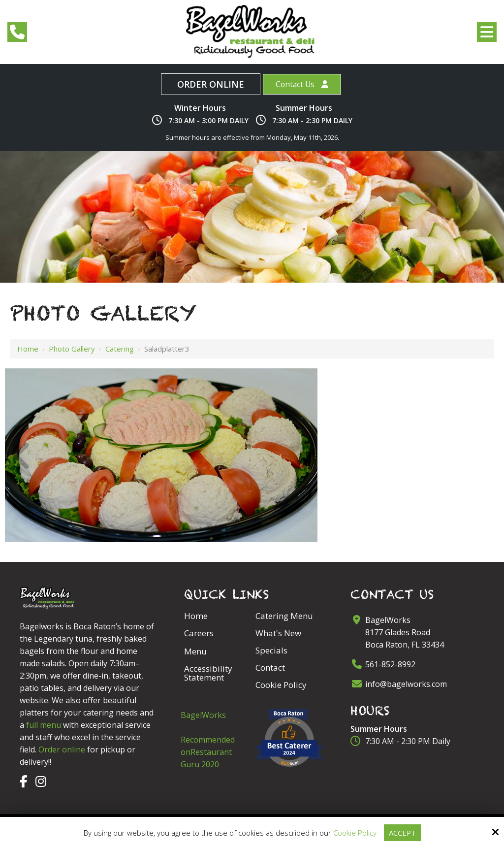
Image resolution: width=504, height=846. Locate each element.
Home (28, 349)
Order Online (210, 84)
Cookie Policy (354, 833)
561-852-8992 (390, 664)
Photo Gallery (72, 349)
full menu (44, 725)
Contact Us (295, 84)
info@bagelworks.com (406, 684)
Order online (62, 749)
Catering (120, 349)
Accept (402, 833)
